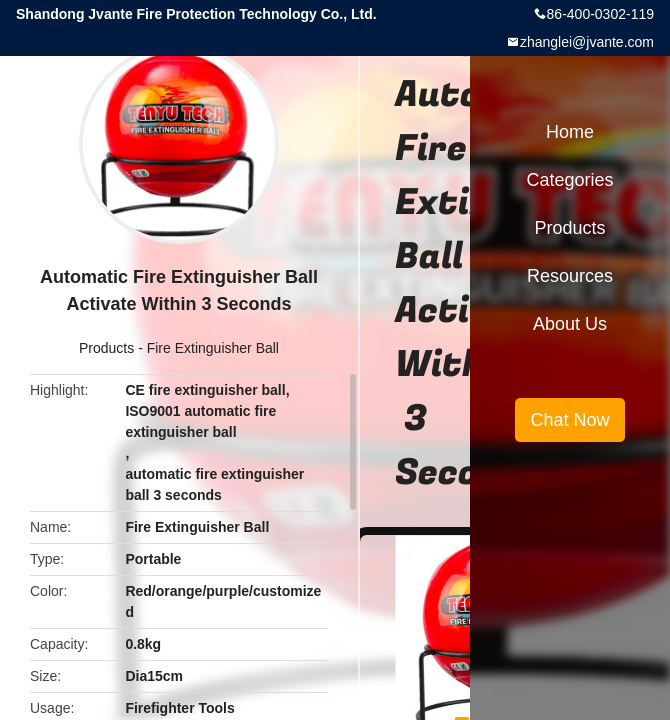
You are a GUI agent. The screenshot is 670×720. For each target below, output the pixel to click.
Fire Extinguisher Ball (213, 348)
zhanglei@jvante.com (587, 42)
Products (106, 348)
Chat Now (569, 420)
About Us (570, 324)
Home (570, 132)
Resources (570, 276)
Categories (569, 180)
